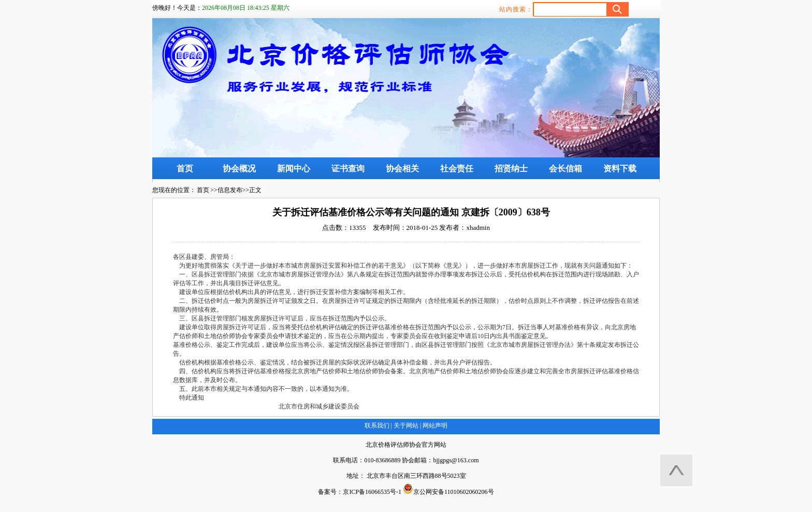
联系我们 (377, 426)
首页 (185, 169)
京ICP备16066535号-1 (372, 492)
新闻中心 (294, 169)
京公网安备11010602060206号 (448, 489)
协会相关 (402, 169)
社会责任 (457, 169)
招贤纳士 (511, 169)
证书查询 (348, 169)
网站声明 (434, 426)
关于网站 (406, 426)
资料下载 (620, 169)
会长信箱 (565, 169)
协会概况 (239, 169)
